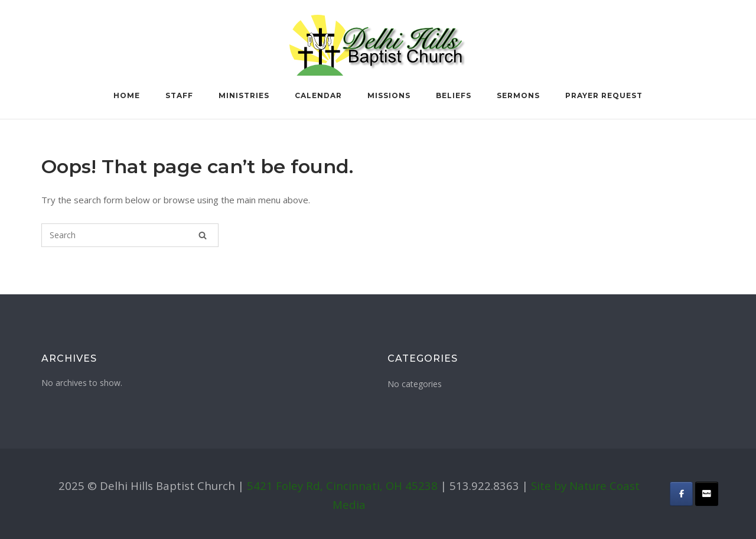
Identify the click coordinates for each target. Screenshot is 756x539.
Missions (389, 95)
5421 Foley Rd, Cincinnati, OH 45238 (342, 486)
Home (127, 95)
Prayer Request (604, 95)
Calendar (318, 95)
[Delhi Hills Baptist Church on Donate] (707, 494)
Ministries (244, 95)
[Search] (203, 235)
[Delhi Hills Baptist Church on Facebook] (681, 494)
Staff (179, 95)
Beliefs (454, 95)
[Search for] (130, 235)
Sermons (518, 95)
